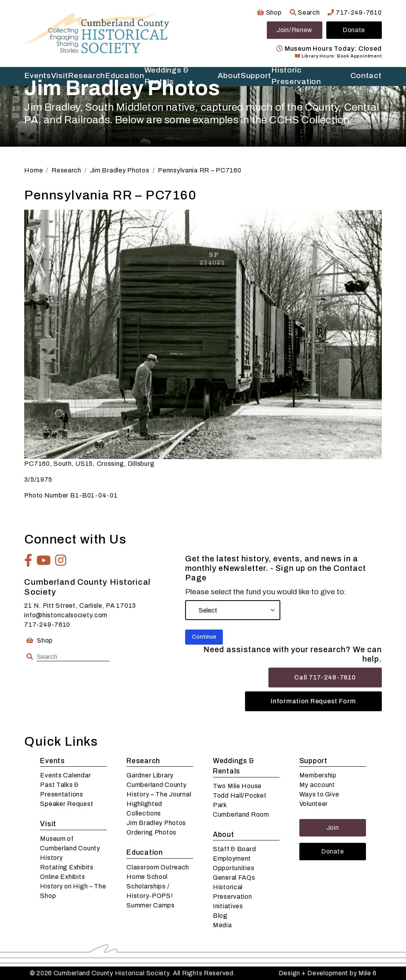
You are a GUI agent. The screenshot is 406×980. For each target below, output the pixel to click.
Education (145, 853)
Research (143, 761)
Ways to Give (319, 794)
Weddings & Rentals (234, 766)
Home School (147, 877)
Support (313, 761)
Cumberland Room (241, 814)
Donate (354, 30)
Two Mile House (237, 786)
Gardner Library (150, 775)
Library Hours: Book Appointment (338, 56)
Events (52, 761)
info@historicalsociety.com (66, 615)
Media (222, 925)
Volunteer (314, 804)
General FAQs (234, 878)
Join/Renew (294, 30)
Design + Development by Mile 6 (328, 973)
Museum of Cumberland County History (70, 848)
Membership (318, 775)
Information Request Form (313, 701)
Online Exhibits (62, 877)
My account (317, 785)
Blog (220, 916)
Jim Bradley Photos (156, 823)
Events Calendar (65, 775)
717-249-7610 (354, 12)
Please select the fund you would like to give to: (266, 592)
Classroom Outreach (158, 867)
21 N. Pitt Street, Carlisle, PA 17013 (80, 606)
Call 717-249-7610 (325, 677)
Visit (48, 824)
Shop (269, 12)
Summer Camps (151, 905)
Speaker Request (67, 804)
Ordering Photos (151, 832)
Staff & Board (234, 849)
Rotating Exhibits (67, 867)
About (224, 835)
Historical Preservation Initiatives (233, 897)
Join (333, 828)
